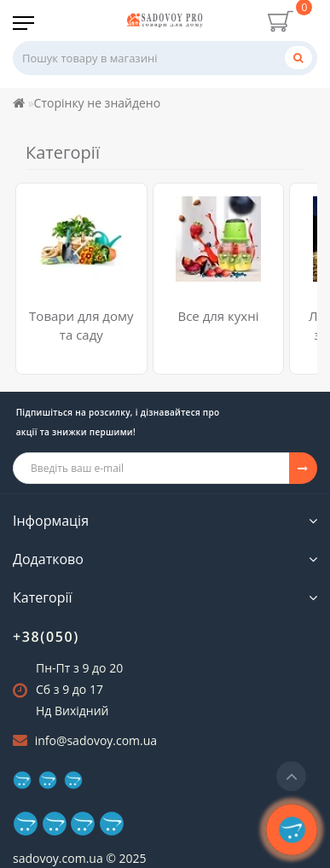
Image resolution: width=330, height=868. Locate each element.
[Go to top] (291, 776)
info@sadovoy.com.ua (96, 740)
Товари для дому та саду (81, 325)
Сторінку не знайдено (98, 103)
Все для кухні (218, 316)
